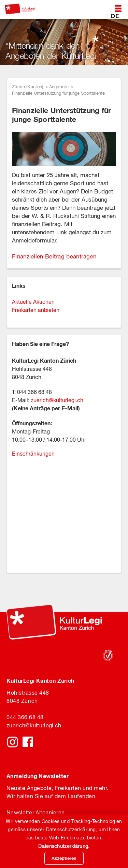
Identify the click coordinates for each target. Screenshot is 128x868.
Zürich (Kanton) (28, 87)
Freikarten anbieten (36, 310)
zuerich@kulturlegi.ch (57, 400)
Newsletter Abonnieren (35, 812)
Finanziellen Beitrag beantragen (54, 256)
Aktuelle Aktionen (33, 302)
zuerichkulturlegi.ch (34, 725)
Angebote (59, 87)
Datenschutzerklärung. (64, 846)
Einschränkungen (33, 454)
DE (115, 16)
